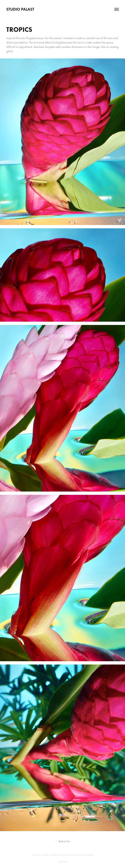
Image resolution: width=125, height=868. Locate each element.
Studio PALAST (20, 9)
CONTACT (62, 862)
